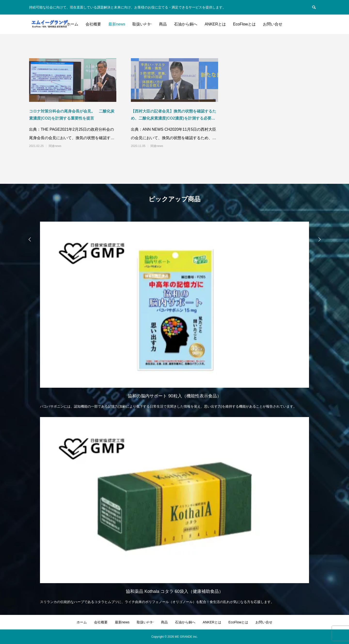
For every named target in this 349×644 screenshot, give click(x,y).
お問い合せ (273, 24)
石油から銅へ (186, 24)
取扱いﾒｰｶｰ (142, 24)
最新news (117, 24)
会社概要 (93, 24)
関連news (55, 146)
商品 (163, 24)
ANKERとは (215, 24)
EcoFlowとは (244, 24)
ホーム (72, 24)
